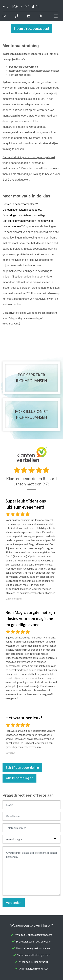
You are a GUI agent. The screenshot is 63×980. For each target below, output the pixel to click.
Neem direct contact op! (32, 28)
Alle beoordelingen (19, 778)
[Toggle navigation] (56, 16)
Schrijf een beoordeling (22, 767)
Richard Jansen (21, 6)
